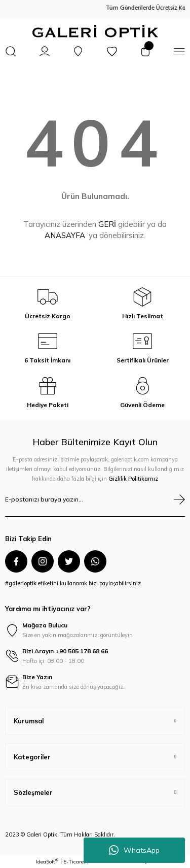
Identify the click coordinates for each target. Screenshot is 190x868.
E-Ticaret (74, 862)
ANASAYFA (65, 235)
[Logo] (95, 31)
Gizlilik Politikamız (133, 479)
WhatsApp (134, 850)
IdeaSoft (47, 861)
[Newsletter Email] (95, 505)
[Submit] (179, 499)
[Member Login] (45, 51)
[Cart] (145, 51)
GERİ (107, 224)
